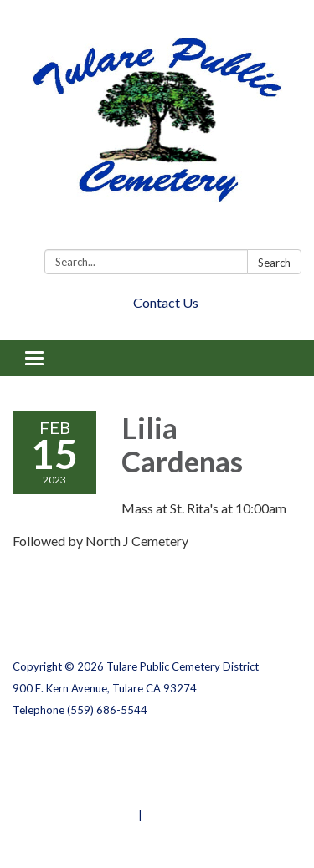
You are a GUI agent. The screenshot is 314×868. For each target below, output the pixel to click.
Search (274, 263)
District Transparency (71, 772)
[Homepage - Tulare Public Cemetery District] (157, 128)
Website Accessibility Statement (101, 794)
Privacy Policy (49, 750)
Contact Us (166, 302)
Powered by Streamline (74, 815)
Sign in (163, 815)
